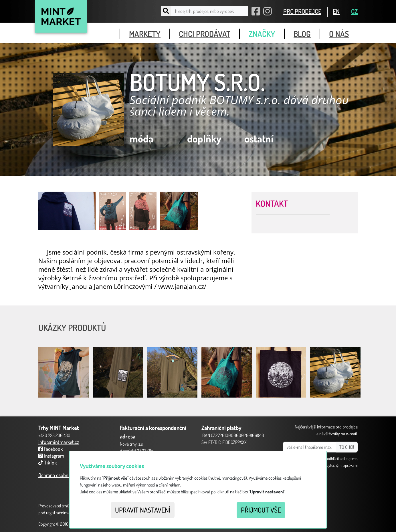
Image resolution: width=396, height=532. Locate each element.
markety (145, 34)
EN (336, 11)
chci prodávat (205, 34)
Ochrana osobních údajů (63, 475)
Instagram (51, 456)
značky (262, 34)
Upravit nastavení (143, 510)
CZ (354, 11)
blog (302, 34)
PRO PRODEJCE (302, 11)
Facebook (51, 449)
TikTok (47, 462)
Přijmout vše (261, 510)
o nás (339, 34)
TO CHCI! (347, 447)
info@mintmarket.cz (59, 442)
